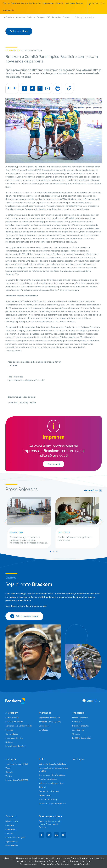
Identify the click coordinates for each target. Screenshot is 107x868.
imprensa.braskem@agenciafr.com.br (26, 380)
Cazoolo (9, 772)
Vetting (9, 776)
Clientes (6, 3)
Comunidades (12, 734)
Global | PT (90, 701)
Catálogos (44, 730)
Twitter (32, 403)
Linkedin (23, 403)
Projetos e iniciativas (48, 779)
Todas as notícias (19, 31)
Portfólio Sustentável (82, 738)
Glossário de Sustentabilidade (52, 804)
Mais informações (82, 864)
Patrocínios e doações (15, 746)
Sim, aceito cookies (29, 864)
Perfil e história (12, 718)
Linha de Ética (12, 846)
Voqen (8, 768)
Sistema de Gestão (14, 738)
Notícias (9, 742)
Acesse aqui (54, 464)
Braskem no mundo (14, 722)
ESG (48, 17)
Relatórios (43, 787)
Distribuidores (35, 3)
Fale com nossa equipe (24, 616)
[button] (50, 551)
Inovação (56, 17)
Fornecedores (48, 3)
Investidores (70, 3)
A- (15, 88)
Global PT (96, 4)
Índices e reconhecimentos (51, 783)
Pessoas (80, 3)
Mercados (20, 17)
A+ (9, 88)
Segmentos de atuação (49, 718)
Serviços (41, 17)
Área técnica (78, 730)
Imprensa (59, 3)
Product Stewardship (48, 799)
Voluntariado (8, 10)
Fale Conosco (12, 821)
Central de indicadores (49, 791)
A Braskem (9, 17)
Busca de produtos (81, 726)
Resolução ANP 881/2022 (17, 780)
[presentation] (5, 522)
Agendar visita (12, 842)
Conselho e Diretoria (19, 3)
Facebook (13, 403)
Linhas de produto (80, 718)
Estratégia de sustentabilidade (52, 764)
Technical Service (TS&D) (50, 722)
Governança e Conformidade (19, 726)
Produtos (31, 17)
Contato (66, 17)
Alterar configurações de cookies (56, 864)
